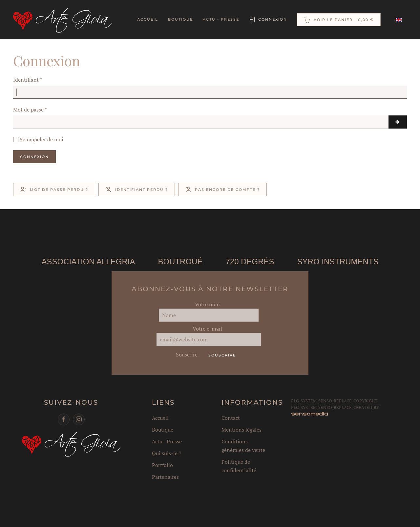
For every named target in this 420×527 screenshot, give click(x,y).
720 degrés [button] (249, 262)
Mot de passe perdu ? (54, 190)
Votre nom (207, 304)
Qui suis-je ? (166, 453)
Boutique (180, 19)
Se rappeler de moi (42, 139)
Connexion (268, 20)
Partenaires (165, 477)
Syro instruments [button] (337, 262)
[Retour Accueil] (62, 20)
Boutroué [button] (180, 262)
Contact (230, 418)
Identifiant (28, 80)
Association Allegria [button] (88, 262)
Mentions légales (241, 430)
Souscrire (185, 355)
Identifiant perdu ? (137, 190)
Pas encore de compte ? (222, 190)
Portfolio (162, 465)
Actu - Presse (221, 19)
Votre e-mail (207, 329)
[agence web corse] (309, 414)
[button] (339, 20)
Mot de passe (30, 110)
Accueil (148, 19)
